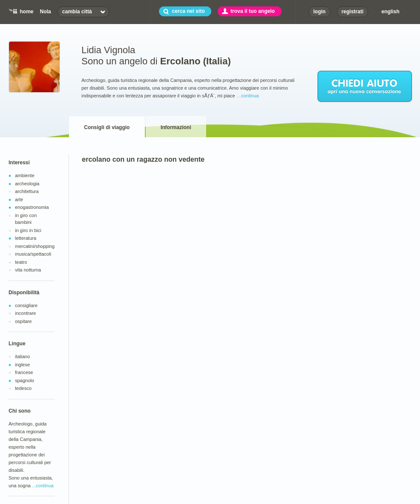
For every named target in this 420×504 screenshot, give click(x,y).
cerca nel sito (188, 11)
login (319, 12)
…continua (247, 96)
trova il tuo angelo (253, 11)
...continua (43, 486)
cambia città (77, 12)
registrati (352, 12)
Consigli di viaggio (107, 127)
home (27, 12)
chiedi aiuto (365, 87)
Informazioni (176, 127)
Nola (45, 12)
